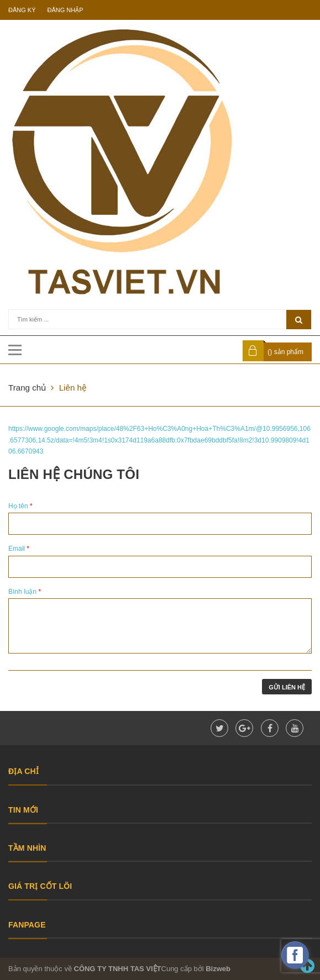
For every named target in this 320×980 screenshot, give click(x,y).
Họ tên (20, 506)
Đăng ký (22, 10)
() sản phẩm (285, 352)
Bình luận (25, 592)
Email (19, 549)
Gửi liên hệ (287, 687)
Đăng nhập (65, 10)
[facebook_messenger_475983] (295, 955)
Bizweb (218, 969)
